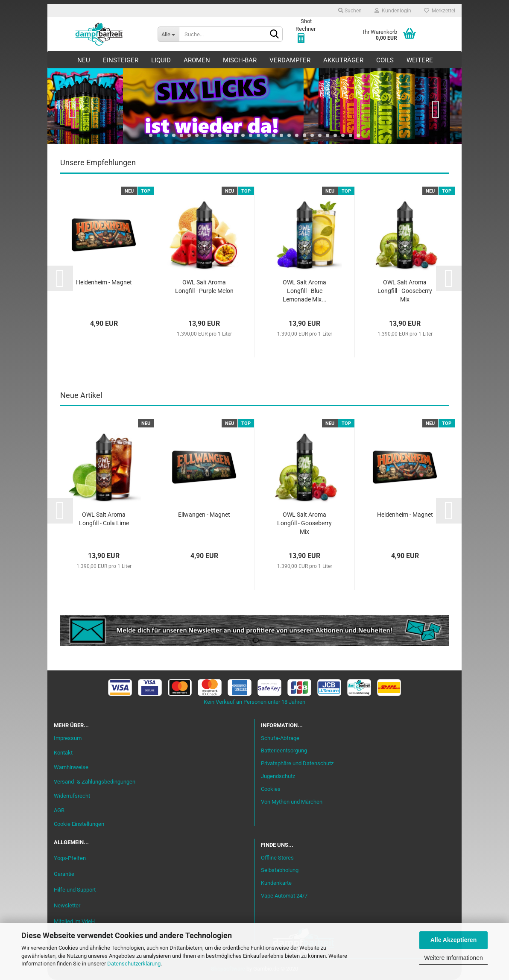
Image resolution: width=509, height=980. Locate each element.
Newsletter (67, 905)
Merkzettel (440, 11)
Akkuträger (343, 60)
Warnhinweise (71, 767)
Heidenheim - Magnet (104, 282)
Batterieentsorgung (284, 750)
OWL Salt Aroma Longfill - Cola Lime (104, 519)
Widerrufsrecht (72, 796)
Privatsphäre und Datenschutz (297, 763)
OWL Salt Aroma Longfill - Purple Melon (204, 287)
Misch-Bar (240, 60)
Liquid (161, 60)
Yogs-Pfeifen (70, 858)
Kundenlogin (393, 11)
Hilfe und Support (75, 890)
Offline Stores (277, 858)
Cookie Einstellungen (79, 824)
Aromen (197, 60)
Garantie (64, 874)
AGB (59, 810)
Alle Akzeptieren (453, 940)
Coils (385, 60)
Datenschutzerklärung (134, 964)
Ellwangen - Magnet (204, 515)
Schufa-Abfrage (280, 738)
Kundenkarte (276, 883)
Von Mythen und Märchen (292, 802)
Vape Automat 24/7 (284, 896)
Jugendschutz (278, 776)
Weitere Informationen (453, 958)
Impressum (68, 738)
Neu (84, 60)
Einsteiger (121, 60)
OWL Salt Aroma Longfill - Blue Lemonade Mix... (305, 291)
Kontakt (63, 753)
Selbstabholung (280, 870)
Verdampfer (290, 60)
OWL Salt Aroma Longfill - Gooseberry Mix (405, 291)
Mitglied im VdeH (74, 921)
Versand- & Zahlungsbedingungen (95, 782)
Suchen (350, 11)
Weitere (420, 60)
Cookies (271, 789)
